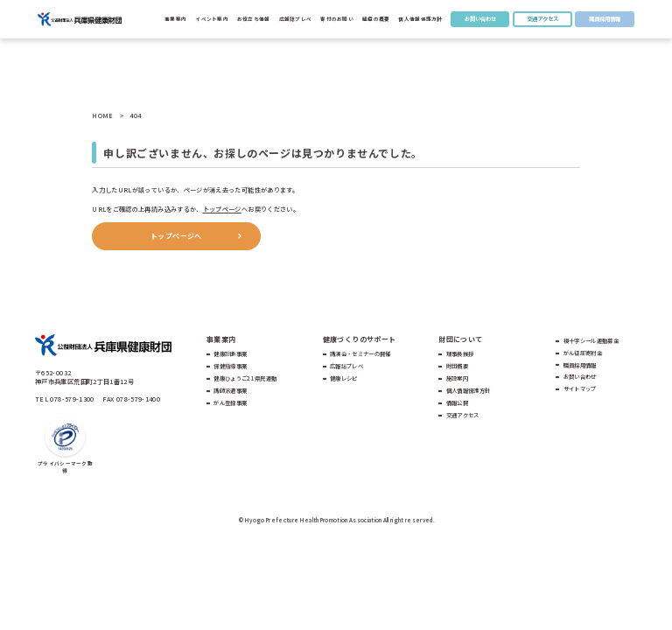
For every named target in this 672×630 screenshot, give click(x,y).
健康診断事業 (230, 354)
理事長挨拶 (460, 354)
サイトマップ (580, 389)
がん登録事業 (230, 403)
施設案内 (457, 378)
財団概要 (457, 366)
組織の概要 (376, 19)
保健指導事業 (230, 366)
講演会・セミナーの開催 (360, 354)
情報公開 (457, 403)
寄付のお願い (337, 19)
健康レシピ (344, 378)
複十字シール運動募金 (591, 341)
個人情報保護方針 (420, 19)
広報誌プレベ (346, 366)
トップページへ (176, 236)
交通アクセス (542, 19)
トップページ (222, 209)
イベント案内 (212, 19)
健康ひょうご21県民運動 (245, 378)
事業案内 (175, 19)
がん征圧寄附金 (583, 353)
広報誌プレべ (296, 19)
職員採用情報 (605, 19)
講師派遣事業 (230, 391)
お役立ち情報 (254, 19)
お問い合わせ (480, 19)
